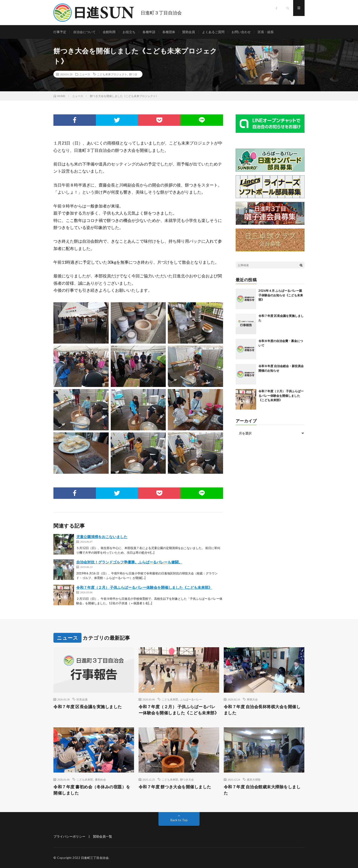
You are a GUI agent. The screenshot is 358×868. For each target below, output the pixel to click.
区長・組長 (266, 32)
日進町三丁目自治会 (95, 858)
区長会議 (82, 699)
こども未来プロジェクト (112, 74)
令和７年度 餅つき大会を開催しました (175, 787)
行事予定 (60, 32)
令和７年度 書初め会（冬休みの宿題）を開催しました (92, 790)
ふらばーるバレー (191, 699)
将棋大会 (252, 699)
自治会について (84, 32)
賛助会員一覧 (103, 836)
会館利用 (109, 32)
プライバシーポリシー (69, 836)
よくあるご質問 (213, 32)
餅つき (133, 74)
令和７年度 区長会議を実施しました (88, 707)
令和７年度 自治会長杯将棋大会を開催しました (262, 710)
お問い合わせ (241, 32)
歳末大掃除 (254, 779)
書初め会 (100, 779)
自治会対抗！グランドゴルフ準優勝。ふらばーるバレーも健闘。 (129, 562)
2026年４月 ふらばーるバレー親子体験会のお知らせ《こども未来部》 (281, 295)
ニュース (85, 74)
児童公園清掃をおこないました (102, 537)
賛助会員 (189, 32)
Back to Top (179, 820)
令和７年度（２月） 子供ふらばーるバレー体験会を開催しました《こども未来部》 (144, 587)
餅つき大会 (187, 779)
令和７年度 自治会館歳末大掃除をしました (262, 790)
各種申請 (149, 32)
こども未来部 (170, 699)
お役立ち (129, 32)
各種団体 (169, 32)
